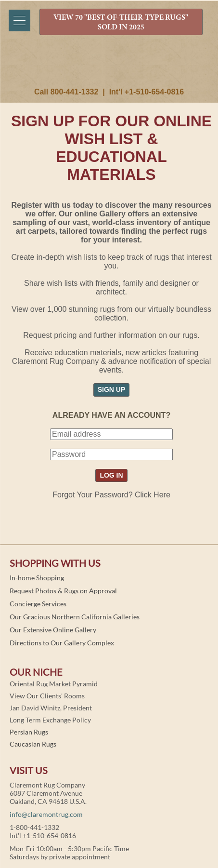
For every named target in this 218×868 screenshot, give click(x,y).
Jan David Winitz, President (51, 708)
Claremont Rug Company (109, 66)
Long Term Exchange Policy (50, 720)
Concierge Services (38, 604)
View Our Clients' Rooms (47, 696)
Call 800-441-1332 (66, 92)
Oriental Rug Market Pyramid (54, 684)
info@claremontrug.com (46, 814)
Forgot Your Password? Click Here (111, 495)
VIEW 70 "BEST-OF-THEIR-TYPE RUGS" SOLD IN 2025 (121, 23)
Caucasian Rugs (33, 744)
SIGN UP (112, 389)
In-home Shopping (37, 578)
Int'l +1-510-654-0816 (147, 92)
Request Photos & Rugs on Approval (63, 591)
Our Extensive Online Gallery (53, 630)
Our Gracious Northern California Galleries (75, 617)
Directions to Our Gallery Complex (62, 643)
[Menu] (19, 20)
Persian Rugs (29, 732)
